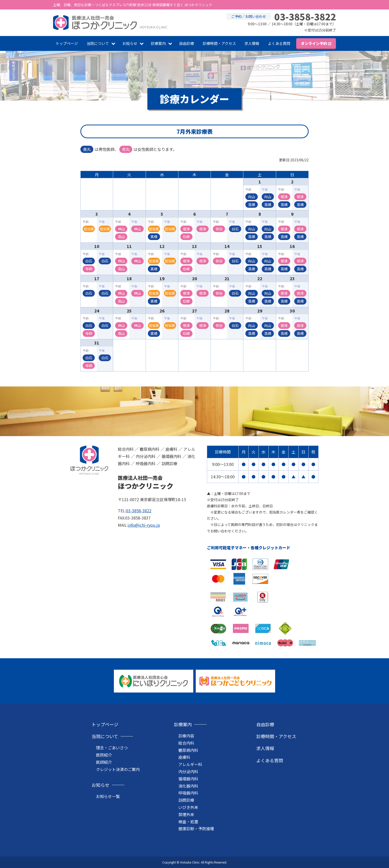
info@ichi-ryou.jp (144, 525)
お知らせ (130, 43)
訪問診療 (186, 800)
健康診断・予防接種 (196, 829)
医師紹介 (104, 762)
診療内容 (186, 736)
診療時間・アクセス (219, 43)
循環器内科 (188, 779)
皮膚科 (184, 757)
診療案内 (158, 43)
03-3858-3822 (139, 511)
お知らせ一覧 (108, 796)
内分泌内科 (188, 771)
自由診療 (187, 43)
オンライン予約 (314, 43)
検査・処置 (188, 822)
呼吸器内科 (188, 793)
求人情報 (252, 43)
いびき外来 (188, 807)
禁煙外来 (186, 814)
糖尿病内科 (188, 750)
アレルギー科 (190, 764)
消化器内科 (188, 786)
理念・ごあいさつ (112, 748)
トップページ (67, 43)
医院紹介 (104, 755)
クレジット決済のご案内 (118, 769)
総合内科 (186, 743)
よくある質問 (279, 43)
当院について (98, 43)
